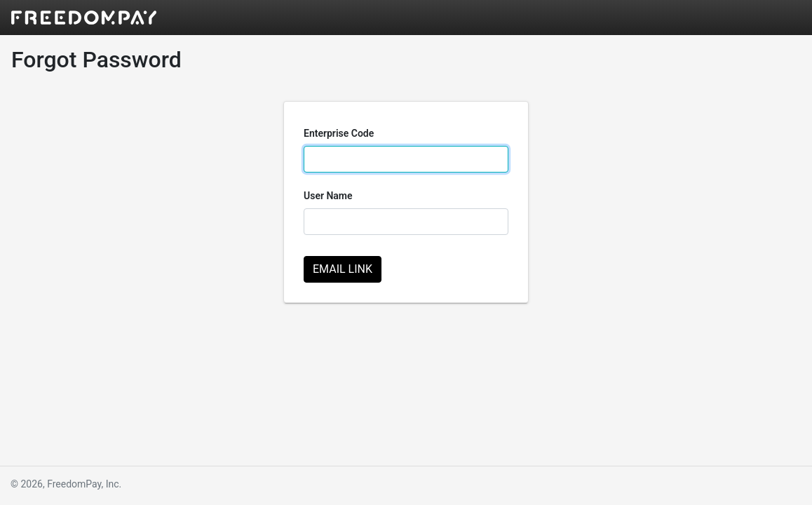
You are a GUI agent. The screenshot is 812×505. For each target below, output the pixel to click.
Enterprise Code (339, 133)
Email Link (343, 269)
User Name (328, 196)
